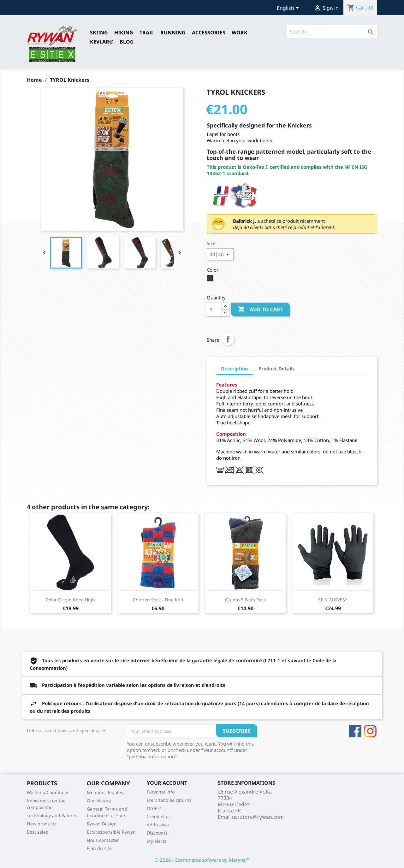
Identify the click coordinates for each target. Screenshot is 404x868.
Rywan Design (102, 824)
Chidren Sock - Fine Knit (158, 600)
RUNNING (173, 32)
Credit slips (159, 816)
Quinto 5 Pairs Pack (245, 600)
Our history (99, 801)
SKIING (99, 32)
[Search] (332, 32)
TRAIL (147, 32)
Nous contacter (103, 840)
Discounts (157, 833)
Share (228, 339)
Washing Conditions (48, 792)
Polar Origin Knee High (71, 600)
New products (42, 824)
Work (240, 32)
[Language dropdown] (289, 9)
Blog (127, 42)
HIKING (124, 32)
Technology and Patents (52, 815)
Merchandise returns (169, 800)
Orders (154, 808)
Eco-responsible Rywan (111, 832)
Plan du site (99, 848)
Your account (167, 783)
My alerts (157, 841)
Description (235, 369)
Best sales (37, 832)
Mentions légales (105, 792)
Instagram (370, 731)
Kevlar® (102, 42)
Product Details (277, 369)
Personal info (161, 792)
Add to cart (260, 310)
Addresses (158, 825)
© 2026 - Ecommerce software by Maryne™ (202, 860)
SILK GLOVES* (333, 600)
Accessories (209, 32)
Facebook (355, 731)
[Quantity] (214, 310)
